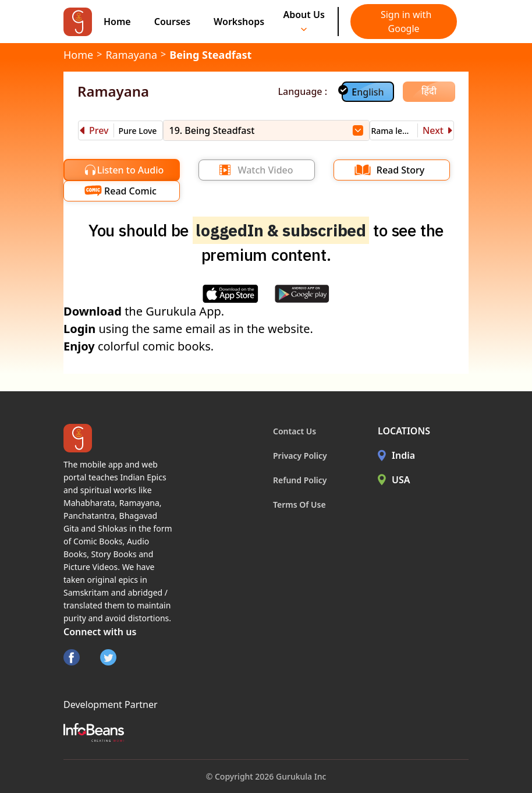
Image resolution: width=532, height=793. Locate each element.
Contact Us (295, 431)
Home (117, 22)
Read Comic (130, 191)
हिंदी (429, 91)
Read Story (400, 170)
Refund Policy (300, 480)
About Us (304, 20)
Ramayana (131, 55)
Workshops (239, 22)
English (368, 92)
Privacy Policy (300, 456)
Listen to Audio (131, 170)
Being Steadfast (210, 55)
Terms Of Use (299, 505)
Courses (172, 22)
